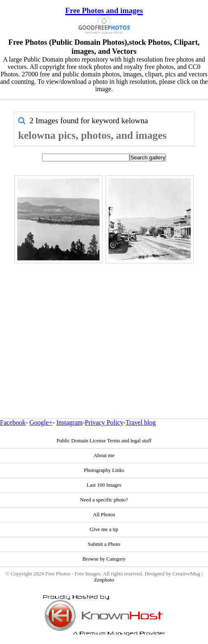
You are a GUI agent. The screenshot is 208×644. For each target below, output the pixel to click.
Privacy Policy (104, 422)
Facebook (13, 422)
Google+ (41, 422)
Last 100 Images (104, 485)
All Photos (104, 515)
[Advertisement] (104, 323)
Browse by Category (104, 559)
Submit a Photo (104, 544)
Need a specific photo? (104, 500)
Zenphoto (104, 580)
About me (104, 455)
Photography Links (104, 470)
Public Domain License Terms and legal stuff (104, 441)
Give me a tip (104, 529)
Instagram (69, 422)
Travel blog (141, 422)
